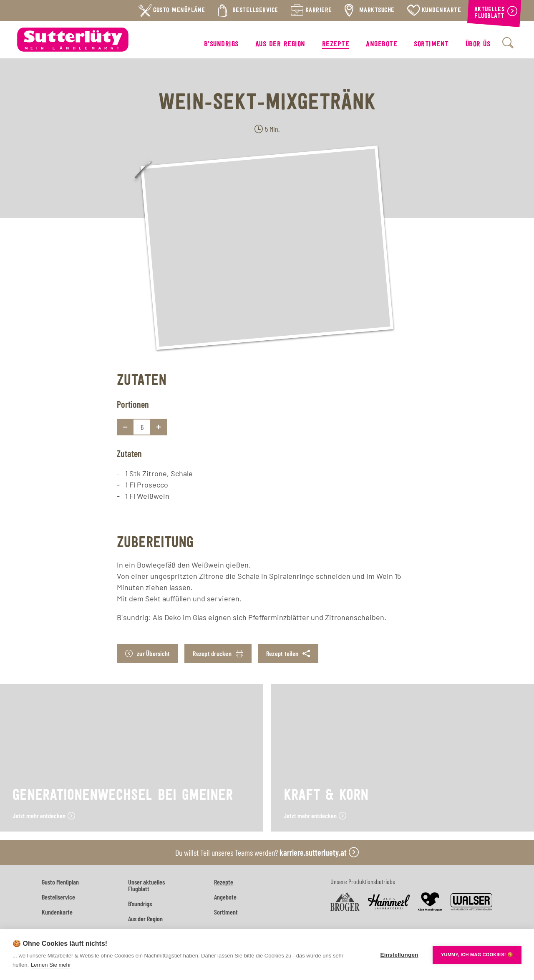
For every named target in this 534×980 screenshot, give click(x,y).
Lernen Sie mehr (51, 965)
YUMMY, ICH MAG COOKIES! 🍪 (477, 955)
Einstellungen (399, 955)
